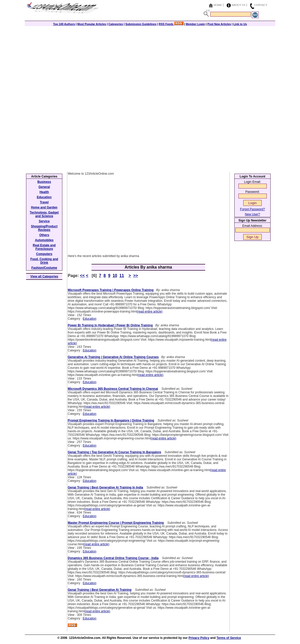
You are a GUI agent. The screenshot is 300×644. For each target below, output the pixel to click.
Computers (44, 254)
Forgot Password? (252, 209)
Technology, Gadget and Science (44, 214)
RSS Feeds (171, 24)
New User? (252, 214)
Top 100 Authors (64, 24)
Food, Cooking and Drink (44, 261)
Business (44, 182)
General (44, 187)
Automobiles (44, 240)
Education (90, 319)
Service (44, 221)
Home (218, 5)
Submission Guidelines (141, 24)
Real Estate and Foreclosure (44, 247)
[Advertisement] (150, 62)
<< (82, 276)
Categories (116, 24)
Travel (44, 202)
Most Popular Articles (92, 24)
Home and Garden (44, 207)
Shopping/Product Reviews (44, 228)
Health (44, 192)
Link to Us (240, 24)
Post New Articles (219, 24)
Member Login (195, 24)
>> (136, 276)
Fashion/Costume (44, 268)
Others (44, 235)
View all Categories (44, 276)
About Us (239, 5)
